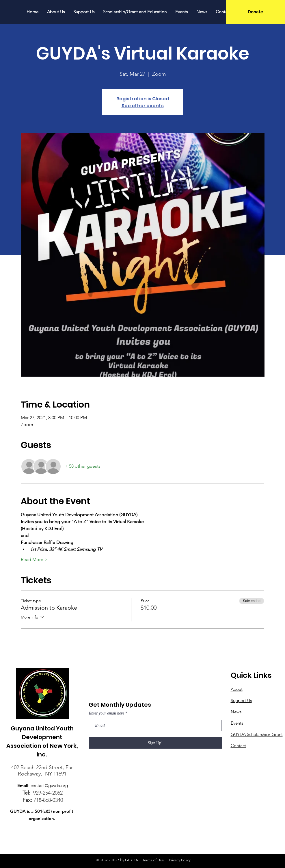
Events (237, 723)
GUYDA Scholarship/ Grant (257, 734)
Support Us (241, 700)
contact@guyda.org (49, 785)
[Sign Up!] (155, 743)
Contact (238, 746)
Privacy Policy (179, 860)
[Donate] (255, 12)
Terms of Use (153, 860)
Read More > (34, 559)
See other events (143, 106)
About (237, 689)
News (236, 712)
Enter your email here (107, 713)
